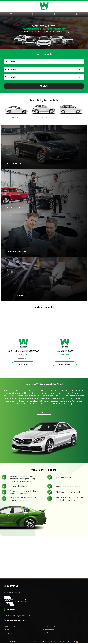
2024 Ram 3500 (61, 350)
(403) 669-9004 (15, 592)
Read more (44, 412)
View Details (21, 364)
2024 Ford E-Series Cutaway (20, 350)
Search (44, 86)
